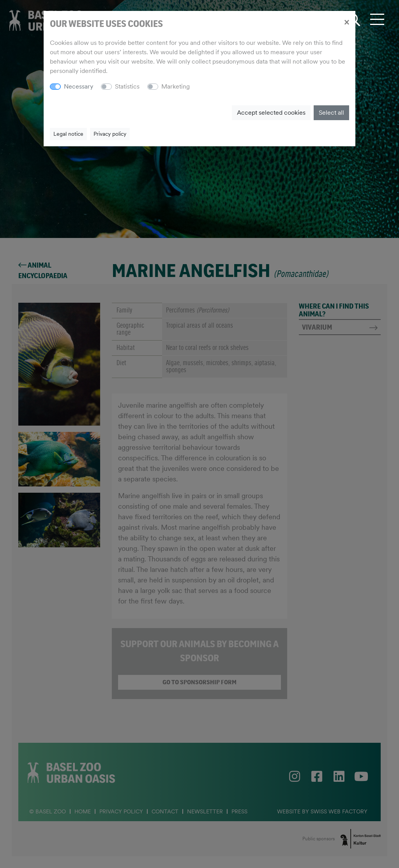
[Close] (347, 22)
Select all (331, 113)
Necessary (79, 86)
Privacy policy (110, 134)
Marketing (176, 86)
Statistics (127, 86)
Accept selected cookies (271, 113)
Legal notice (68, 134)
